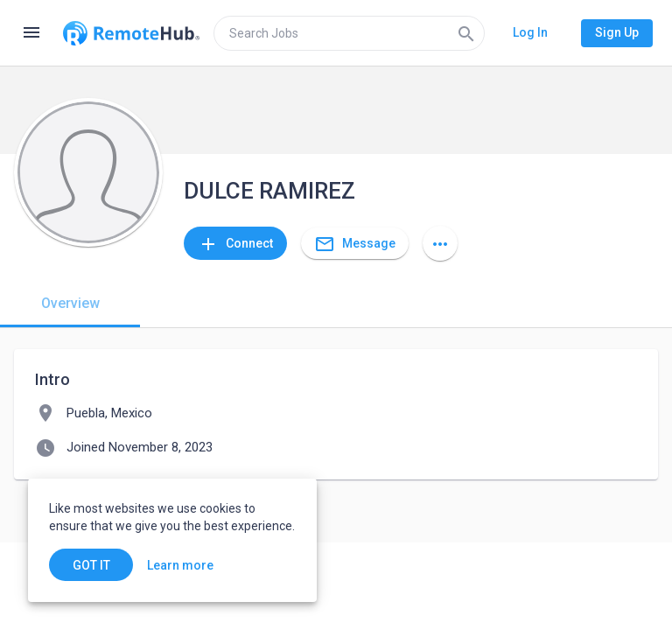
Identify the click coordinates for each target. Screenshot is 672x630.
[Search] (466, 33)
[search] (349, 33)
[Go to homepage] (131, 33)
